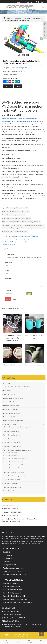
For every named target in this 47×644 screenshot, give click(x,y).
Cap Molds (7, 552)
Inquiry (29, 641)
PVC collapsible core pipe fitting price (15, 231)
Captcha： (9, 290)
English (20, 2)
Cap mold (6, 384)
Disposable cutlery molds (12, 571)
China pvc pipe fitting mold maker (17, 208)
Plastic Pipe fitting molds (32, 18)
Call (18, 641)
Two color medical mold (11, 431)
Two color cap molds (10, 583)
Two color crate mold (10, 483)
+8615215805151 (16, 512)
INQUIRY (8, 86)
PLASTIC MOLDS (11, 549)
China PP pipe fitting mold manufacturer (16, 211)
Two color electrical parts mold (14, 472)
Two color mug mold (10, 439)
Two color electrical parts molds (14, 596)
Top (41, 641)
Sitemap (37, 637)
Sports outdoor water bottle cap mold (17, 386)
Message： (9, 278)
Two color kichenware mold (14, 462)
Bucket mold (7, 391)
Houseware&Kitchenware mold (14, 417)
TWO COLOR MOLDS (13, 580)
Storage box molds (10, 565)
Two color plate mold (11, 456)
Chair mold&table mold (11, 409)
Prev (6, 39)
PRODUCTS (17, 18)
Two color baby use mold (12, 480)
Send (8, 299)
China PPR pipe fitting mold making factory (16, 218)
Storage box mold (9, 394)
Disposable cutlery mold (11, 406)
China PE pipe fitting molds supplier (14, 215)
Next (41, 39)
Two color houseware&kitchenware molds (18, 602)
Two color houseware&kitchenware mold (17, 450)
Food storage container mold (13, 398)
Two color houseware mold (14, 465)
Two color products (10, 491)
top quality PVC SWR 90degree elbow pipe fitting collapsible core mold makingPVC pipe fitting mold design (22, 226)
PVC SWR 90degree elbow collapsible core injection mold (21, 222)
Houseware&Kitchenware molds (14, 574)
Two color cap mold (10, 424)
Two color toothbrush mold (12, 435)
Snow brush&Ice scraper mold (13, 421)
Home (8, 18)
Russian (29, 2)
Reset (15, 299)
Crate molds (7, 555)
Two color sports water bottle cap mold (18, 427)
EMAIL (18, 86)
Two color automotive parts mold (14, 476)
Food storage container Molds (14, 568)
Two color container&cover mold (14, 446)
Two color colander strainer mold (15, 459)
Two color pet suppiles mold (13, 487)
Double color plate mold (13, 365)
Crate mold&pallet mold (11, 402)
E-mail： (8, 270)
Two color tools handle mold (14, 468)
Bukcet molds (8, 558)
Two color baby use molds (12, 593)
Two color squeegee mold (35, 365)
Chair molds (7, 562)
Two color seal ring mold (12, 443)
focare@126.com (12, 516)
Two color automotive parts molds (15, 599)
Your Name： (9, 262)
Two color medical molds (12, 587)
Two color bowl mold (11, 453)
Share (6, 641)
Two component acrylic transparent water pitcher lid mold (13, 338)
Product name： (10, 254)
